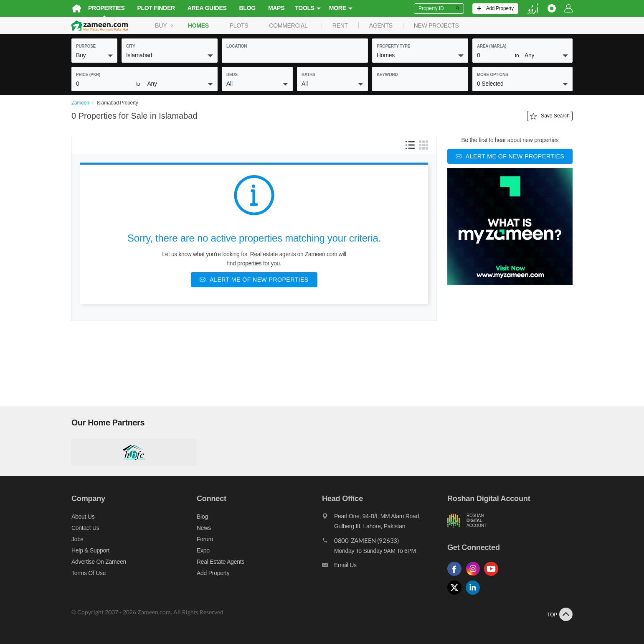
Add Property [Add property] (213, 573)
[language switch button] (533, 9)
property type (393, 46)
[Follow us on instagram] (475, 576)
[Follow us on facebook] (456, 576)
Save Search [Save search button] (550, 116)
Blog (247, 8)
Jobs (77, 539)
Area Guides (207, 8)
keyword (387, 75)
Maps (276, 8)
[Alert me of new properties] (254, 280)
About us (83, 517)
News (204, 528)
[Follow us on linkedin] (475, 595)
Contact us (85, 528)
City (131, 46)
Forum (205, 539)
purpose (86, 46)
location (237, 46)
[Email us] (385, 567)
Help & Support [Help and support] (90, 550)
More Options (493, 75)
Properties (106, 8)
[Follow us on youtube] (493, 576)
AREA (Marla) (492, 46)
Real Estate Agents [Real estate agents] (221, 562)
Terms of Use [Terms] (89, 573)
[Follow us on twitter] (456, 595)
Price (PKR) (88, 75)
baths (308, 75)
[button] (94, 55)
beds (232, 75)
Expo (203, 550)
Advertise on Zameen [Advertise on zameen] (99, 562)
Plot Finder (156, 8)
